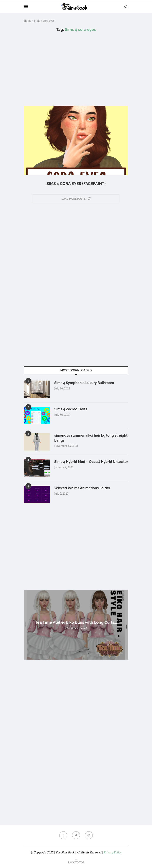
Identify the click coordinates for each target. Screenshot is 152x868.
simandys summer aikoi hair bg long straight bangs (91, 438)
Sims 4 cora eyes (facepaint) (76, 184)
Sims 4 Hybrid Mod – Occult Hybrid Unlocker (91, 462)
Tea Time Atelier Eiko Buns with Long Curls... (76, 622)
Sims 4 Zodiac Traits (71, 409)
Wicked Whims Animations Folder (82, 488)
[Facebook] (63, 835)
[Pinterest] (89, 835)
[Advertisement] (76, 69)
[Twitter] (76, 835)
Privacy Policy (112, 852)
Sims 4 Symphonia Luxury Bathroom (84, 383)
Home (28, 21)
